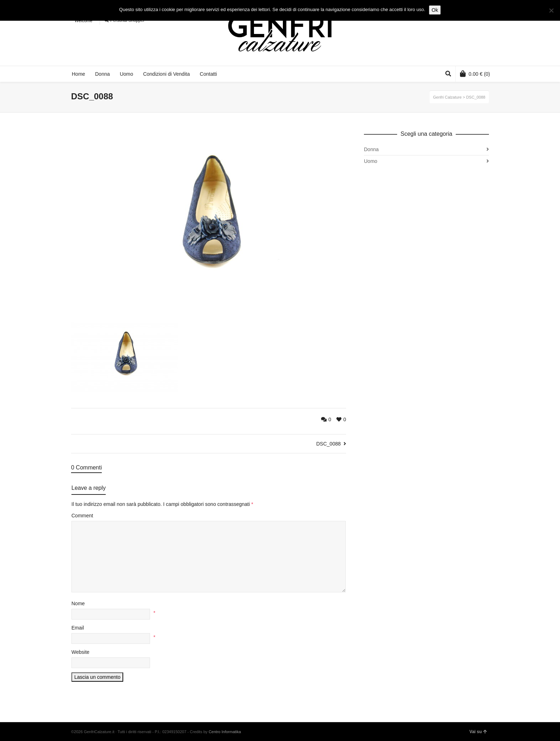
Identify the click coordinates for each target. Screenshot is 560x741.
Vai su (478, 732)
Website (80, 652)
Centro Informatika (225, 732)
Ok (435, 10)
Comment (82, 516)
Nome (78, 603)
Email (78, 628)
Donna (371, 149)
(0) (475, 74)
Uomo (371, 161)
